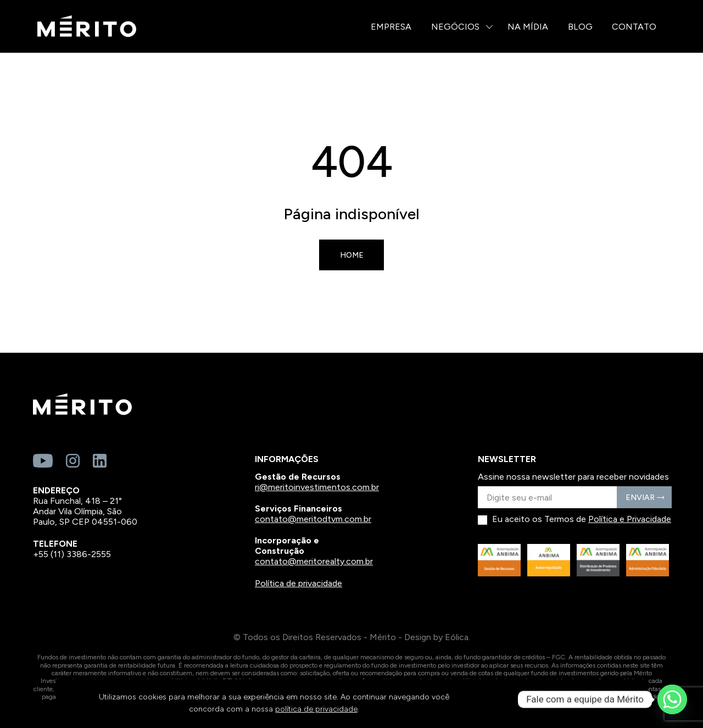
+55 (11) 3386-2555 (72, 554)
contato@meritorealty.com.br (314, 561)
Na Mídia (528, 27)
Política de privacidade (299, 583)
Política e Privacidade (630, 519)
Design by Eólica (436, 637)
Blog (580, 27)
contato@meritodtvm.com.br (313, 519)
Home (352, 255)
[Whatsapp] (672, 699)
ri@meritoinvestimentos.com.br (317, 487)
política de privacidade (316, 709)
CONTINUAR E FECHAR (568, 703)
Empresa (391, 27)
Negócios (455, 27)
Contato (634, 27)
